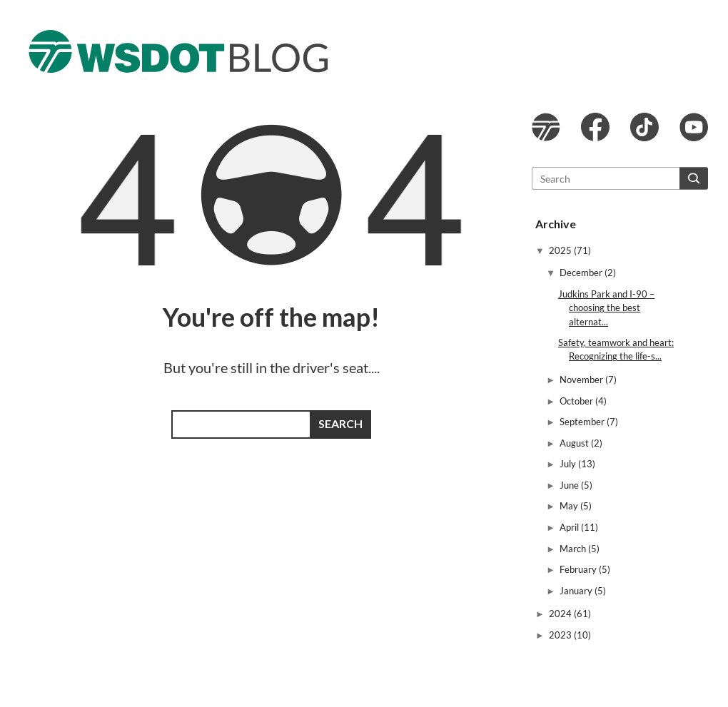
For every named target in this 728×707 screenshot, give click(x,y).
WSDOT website (546, 127)
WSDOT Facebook (595, 127)
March (574, 549)
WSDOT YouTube (694, 127)
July (569, 464)
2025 (561, 250)
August (575, 443)
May (570, 506)
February (579, 569)
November (582, 380)
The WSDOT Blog (178, 51)
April (570, 527)
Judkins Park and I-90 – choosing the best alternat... (606, 307)
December (582, 273)
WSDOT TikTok (644, 127)
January (577, 591)
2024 (561, 614)
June (570, 485)
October (577, 401)
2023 (561, 635)
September (583, 422)
